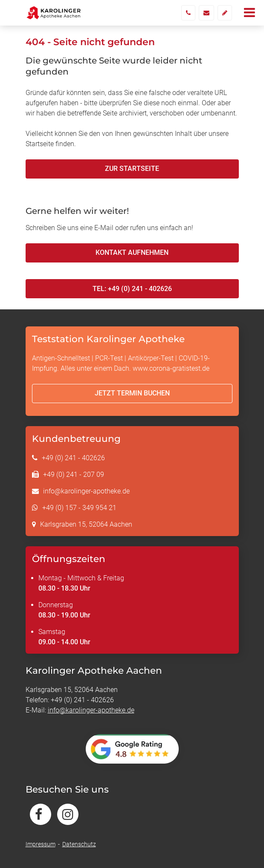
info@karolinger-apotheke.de (86, 491)
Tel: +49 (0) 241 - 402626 (132, 289)
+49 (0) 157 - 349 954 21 (79, 508)
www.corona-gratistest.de (171, 368)
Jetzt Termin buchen (132, 393)
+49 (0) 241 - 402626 (73, 458)
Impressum (41, 844)
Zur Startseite (132, 169)
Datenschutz (79, 844)
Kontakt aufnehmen (132, 252)
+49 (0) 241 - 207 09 (74, 474)
